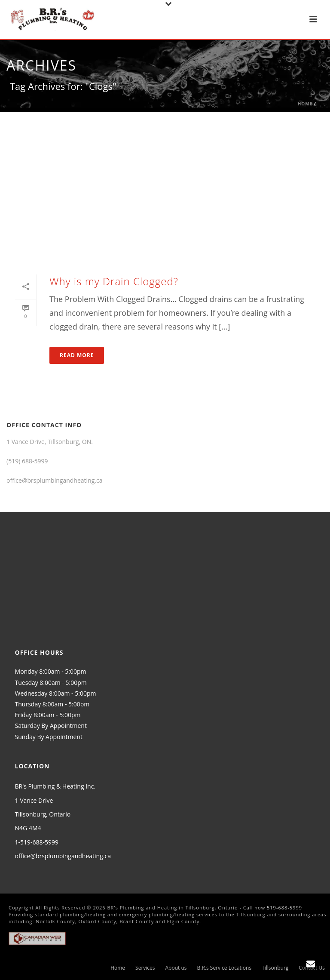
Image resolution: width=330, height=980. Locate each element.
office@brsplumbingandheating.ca (63, 856)
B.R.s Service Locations (225, 968)
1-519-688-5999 (37, 842)
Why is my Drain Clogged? (114, 281)
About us (176, 968)
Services (145, 968)
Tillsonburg (275, 968)
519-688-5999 (284, 908)
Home (305, 104)
